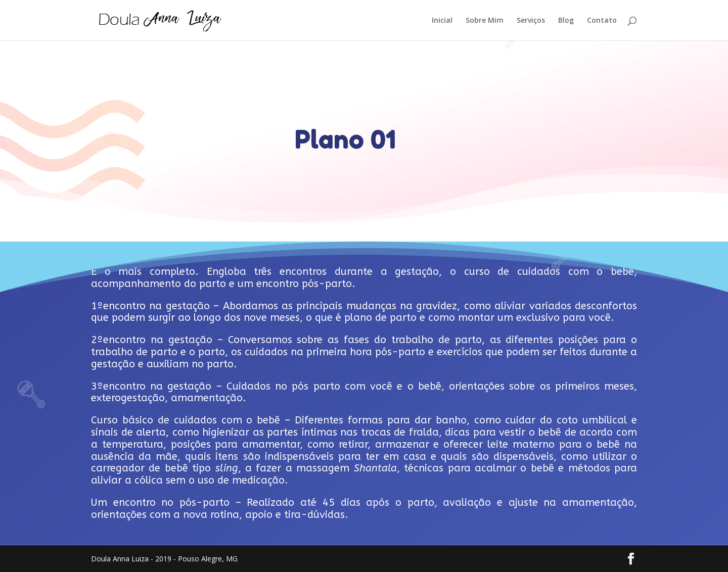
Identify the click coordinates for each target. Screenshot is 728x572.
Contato (602, 21)
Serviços (531, 21)
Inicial (442, 21)
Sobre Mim (485, 21)
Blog (566, 21)
